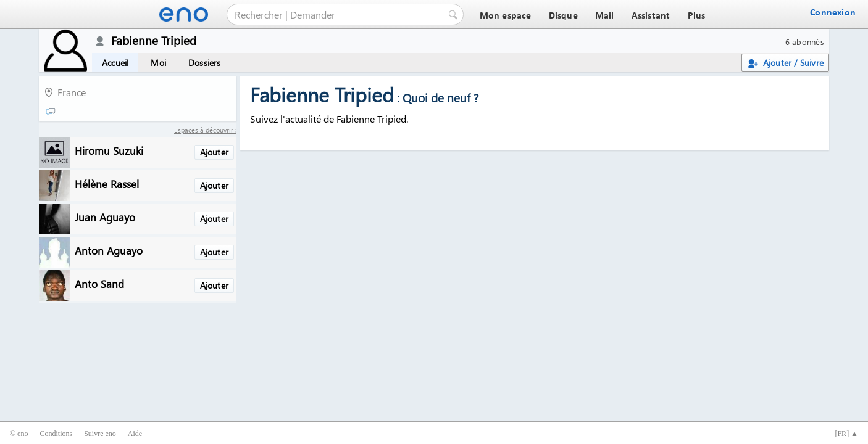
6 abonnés (805, 42)
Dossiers (205, 63)
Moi (158, 63)
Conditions (56, 434)
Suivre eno (100, 434)
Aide (135, 434)
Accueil (115, 63)
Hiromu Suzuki (109, 150)
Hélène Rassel (107, 183)
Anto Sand (99, 283)
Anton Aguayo (109, 250)
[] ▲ (846, 434)
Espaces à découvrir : (205, 130)
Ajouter (214, 152)
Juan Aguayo (105, 217)
